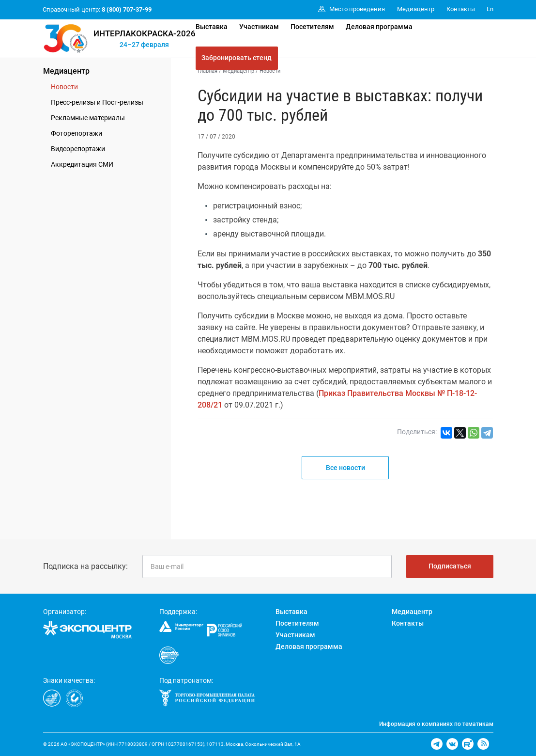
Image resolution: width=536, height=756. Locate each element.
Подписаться (450, 566)
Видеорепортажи (78, 149)
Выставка (212, 27)
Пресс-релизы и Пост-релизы (97, 102)
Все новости (345, 468)
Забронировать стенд (237, 58)
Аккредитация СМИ (82, 164)
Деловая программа (379, 27)
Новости (64, 87)
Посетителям (312, 27)
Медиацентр (66, 71)
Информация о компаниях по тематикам (436, 724)
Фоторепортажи (77, 133)
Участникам (259, 27)
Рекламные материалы (88, 118)
